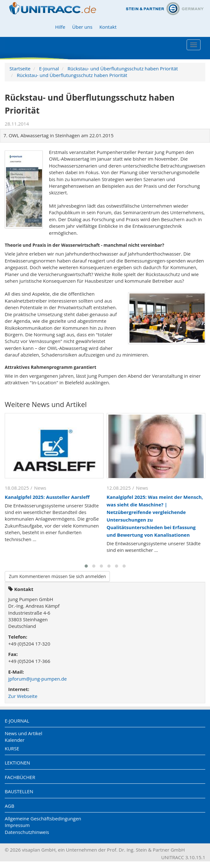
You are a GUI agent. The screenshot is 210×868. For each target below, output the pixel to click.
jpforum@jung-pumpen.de (37, 679)
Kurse (12, 748)
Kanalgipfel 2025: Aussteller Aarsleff (47, 497)
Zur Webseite (23, 696)
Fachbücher (20, 777)
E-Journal (49, 68)
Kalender (15, 740)
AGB (9, 806)
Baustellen (19, 791)
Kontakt (108, 27)
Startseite (20, 68)
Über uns (82, 27)
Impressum (17, 825)
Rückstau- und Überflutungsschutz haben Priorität (123, 68)
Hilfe (60, 27)
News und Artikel (24, 733)
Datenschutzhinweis (27, 832)
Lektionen (17, 763)
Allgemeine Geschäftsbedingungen (43, 818)
